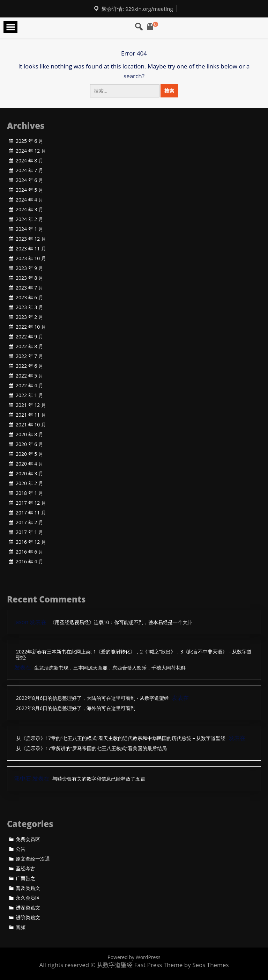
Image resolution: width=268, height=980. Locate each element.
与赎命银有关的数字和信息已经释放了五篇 (99, 779)
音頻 (21, 927)
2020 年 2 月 (29, 483)
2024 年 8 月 (29, 161)
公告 (21, 849)
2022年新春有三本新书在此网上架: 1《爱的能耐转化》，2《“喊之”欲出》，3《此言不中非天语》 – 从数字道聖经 (134, 655)
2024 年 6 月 (29, 180)
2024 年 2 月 (29, 219)
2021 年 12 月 (31, 405)
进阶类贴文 (28, 917)
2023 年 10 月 (31, 258)
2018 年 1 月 (29, 493)
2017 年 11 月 (31, 513)
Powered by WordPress (134, 957)
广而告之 (25, 878)
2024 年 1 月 (29, 229)
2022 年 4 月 (29, 386)
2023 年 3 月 (29, 307)
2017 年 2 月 (29, 522)
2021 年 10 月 (31, 425)
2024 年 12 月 (31, 151)
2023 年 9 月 (29, 268)
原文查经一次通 (33, 859)
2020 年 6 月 (29, 444)
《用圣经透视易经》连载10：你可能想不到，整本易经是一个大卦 (121, 623)
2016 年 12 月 (31, 542)
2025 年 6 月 (29, 141)
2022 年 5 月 (29, 376)
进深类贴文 (28, 908)
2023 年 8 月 (29, 278)
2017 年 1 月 (29, 532)
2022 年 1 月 (29, 395)
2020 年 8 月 (29, 434)
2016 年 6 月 (29, 552)
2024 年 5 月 (29, 190)
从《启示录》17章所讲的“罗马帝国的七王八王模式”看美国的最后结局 (91, 749)
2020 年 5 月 (29, 454)
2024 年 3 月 (29, 210)
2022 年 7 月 (29, 356)
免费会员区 (28, 839)
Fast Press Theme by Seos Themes (182, 965)
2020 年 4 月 (29, 464)
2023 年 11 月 (31, 249)
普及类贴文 (28, 888)
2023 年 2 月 (29, 317)
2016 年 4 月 (29, 562)
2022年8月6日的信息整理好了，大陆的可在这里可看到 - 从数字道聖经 (92, 698)
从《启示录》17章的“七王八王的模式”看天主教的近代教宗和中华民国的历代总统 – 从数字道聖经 (121, 738)
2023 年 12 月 (31, 239)
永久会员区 (28, 898)
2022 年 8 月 (29, 346)
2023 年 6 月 (29, 298)
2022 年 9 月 (29, 337)
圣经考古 (25, 869)
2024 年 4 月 (29, 200)
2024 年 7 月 (29, 170)
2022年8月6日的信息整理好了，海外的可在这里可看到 (76, 708)
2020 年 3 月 (29, 474)
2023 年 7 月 (29, 288)
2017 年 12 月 (31, 503)
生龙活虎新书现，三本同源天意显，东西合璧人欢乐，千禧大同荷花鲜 (110, 668)
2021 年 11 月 (31, 415)
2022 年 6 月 (29, 366)
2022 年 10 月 (31, 327)
